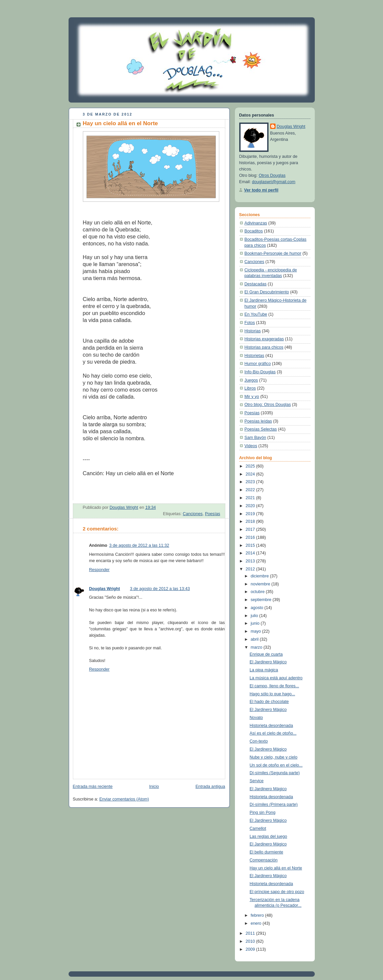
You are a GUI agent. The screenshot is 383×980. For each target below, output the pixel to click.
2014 (251, 553)
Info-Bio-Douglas (260, 372)
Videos (251, 446)
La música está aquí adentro (276, 678)
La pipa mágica (264, 670)
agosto (257, 608)
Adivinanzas (256, 223)
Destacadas (256, 284)
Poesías (213, 514)
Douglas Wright (105, 589)
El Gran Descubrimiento (267, 292)
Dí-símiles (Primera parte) (274, 805)
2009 (251, 949)
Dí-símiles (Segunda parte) (275, 773)
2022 (251, 490)
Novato (256, 718)
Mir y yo (252, 397)
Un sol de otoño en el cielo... (276, 765)
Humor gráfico (258, 364)
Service (257, 781)
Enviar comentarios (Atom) (124, 799)
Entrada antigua (210, 787)
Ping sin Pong (263, 813)
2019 (251, 514)
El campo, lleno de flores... (274, 686)
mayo (256, 631)
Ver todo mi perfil (261, 190)
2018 (251, 521)
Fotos (250, 323)
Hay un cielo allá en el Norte (276, 868)
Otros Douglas (272, 175)
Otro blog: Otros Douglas (268, 405)
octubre (258, 592)
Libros (250, 388)
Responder (99, 570)
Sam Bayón (255, 438)
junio (256, 623)
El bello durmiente (266, 852)
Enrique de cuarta (266, 654)
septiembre (262, 600)
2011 (251, 933)
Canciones (193, 514)
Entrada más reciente (93, 787)
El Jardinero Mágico (268, 662)
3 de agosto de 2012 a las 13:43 (160, 589)
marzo (257, 647)
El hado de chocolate (269, 702)
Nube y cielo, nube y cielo (274, 757)
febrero (258, 915)
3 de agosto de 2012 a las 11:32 (139, 545)
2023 (251, 482)
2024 (251, 474)
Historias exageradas (264, 339)
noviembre (261, 584)
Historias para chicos (264, 347)
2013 (251, 561)
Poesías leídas (258, 421)
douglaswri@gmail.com (274, 182)
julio (255, 616)
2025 (251, 466)
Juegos (251, 380)
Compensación (264, 860)
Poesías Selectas (261, 429)
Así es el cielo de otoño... (273, 733)
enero (257, 923)
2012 (251, 569)
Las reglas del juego (268, 836)
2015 (251, 545)
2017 (251, 529)
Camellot (258, 828)
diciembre (260, 576)
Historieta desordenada (271, 726)
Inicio (154, 787)
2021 (251, 498)
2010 (251, 941)
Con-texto (259, 741)
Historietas (255, 356)
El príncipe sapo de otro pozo (277, 892)
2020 (251, 506)
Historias (253, 331)
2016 (251, 537)
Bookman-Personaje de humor (273, 253)
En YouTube (256, 314)
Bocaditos (254, 231)
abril (255, 639)
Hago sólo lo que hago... (272, 694)
